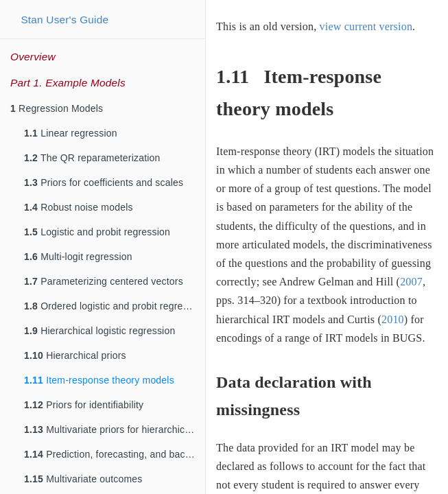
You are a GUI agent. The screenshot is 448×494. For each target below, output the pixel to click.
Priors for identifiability (84, 405)
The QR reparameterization (92, 158)
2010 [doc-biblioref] (393, 319)
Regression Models (57, 108)
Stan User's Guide (64, 20)
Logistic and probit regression (97, 232)
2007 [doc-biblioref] (411, 282)
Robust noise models (79, 207)
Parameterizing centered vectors (104, 281)
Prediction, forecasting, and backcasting (115, 454)
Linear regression (71, 133)
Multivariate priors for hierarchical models (115, 430)
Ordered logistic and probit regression (115, 306)
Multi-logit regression (78, 257)
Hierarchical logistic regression (99, 331)
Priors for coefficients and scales (104, 183)
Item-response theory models (99, 380)
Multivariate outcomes (83, 479)
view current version (366, 26)
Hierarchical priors (75, 355)
